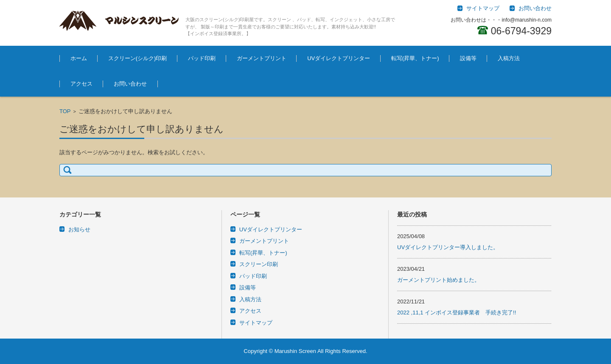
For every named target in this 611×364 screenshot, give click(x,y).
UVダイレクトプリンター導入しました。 (448, 247)
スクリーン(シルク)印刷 (138, 58)
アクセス (81, 84)
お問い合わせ (130, 84)
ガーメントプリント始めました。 (439, 280)
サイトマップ (256, 323)
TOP (65, 111)
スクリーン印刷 (259, 264)
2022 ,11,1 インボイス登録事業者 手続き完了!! (457, 313)
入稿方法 (509, 58)
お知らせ (79, 229)
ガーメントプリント (262, 58)
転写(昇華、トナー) (415, 58)
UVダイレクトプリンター (339, 58)
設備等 (468, 58)
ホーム (79, 58)
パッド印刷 (202, 58)
